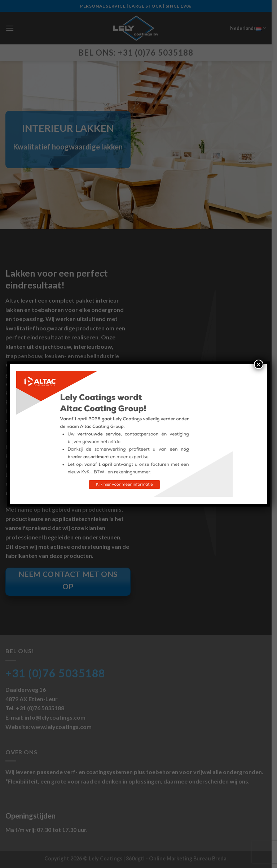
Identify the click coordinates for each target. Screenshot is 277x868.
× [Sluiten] (259, 364)
